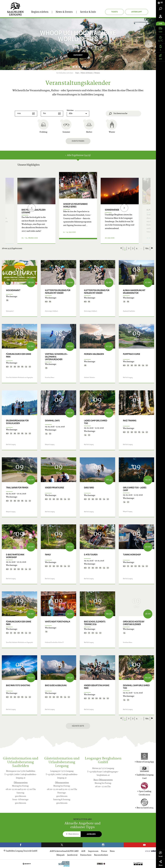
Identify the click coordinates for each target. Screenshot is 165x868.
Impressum (93, 851)
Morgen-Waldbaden (94, 354)
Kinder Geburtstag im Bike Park (97, 687)
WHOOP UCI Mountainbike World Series (75, 205)
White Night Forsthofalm (58, 622)
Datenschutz (86, 855)
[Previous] (32, 208)
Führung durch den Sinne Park (19, 355)
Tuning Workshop (132, 555)
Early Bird (89, 488)
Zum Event (78, 55)
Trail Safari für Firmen (17, 488)
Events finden (78, 141)
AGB (83, 851)
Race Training (130, 421)
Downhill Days (52, 421)
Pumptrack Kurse (132, 354)
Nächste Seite (78, 726)
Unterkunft (137, 12)
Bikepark (60, 855)
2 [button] (74, 67)
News (112, 851)
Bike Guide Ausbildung (56, 685)
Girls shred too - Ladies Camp (135, 489)
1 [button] (71, 67)
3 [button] (77, 67)
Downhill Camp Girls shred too (136, 687)
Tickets (114, 12)
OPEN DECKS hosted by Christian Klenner (134, 623)
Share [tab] (160, 863)
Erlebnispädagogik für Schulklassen (17, 422)
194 (147, 248)
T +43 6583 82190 (95, 772)
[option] (78, 44)
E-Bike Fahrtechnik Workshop (15, 556)
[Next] (148, 44)
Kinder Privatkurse (54, 488)
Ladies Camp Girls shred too (96, 422)
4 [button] (79, 67)
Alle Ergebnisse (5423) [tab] (78, 155)
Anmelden (91, 834)
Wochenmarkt (13, 290)
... (141, 248)
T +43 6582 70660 (12, 775)
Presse (104, 851)
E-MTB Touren (91, 555)
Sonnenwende (112, 210)
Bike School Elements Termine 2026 (95, 623)
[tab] (160, 3)
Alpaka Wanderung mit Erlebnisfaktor (134, 292)
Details (78, 241)
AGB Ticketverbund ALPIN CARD (64, 851)
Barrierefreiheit (101, 855)
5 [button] (82, 67)
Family (48, 555)
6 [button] (85, 67)
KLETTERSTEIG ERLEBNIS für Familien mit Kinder (58, 292)
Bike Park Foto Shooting (18, 685)
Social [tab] (160, 854)
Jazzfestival (72, 855)
